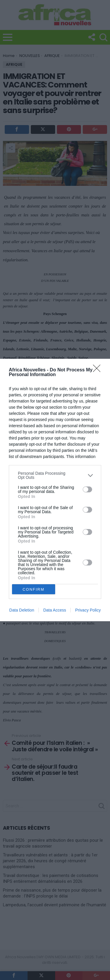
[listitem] (55, 475)
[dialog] (55, 490)
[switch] (87, 489)
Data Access (55, 610)
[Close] (99, 370)
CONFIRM (34, 589)
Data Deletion (22, 610)
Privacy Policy (88, 610)
